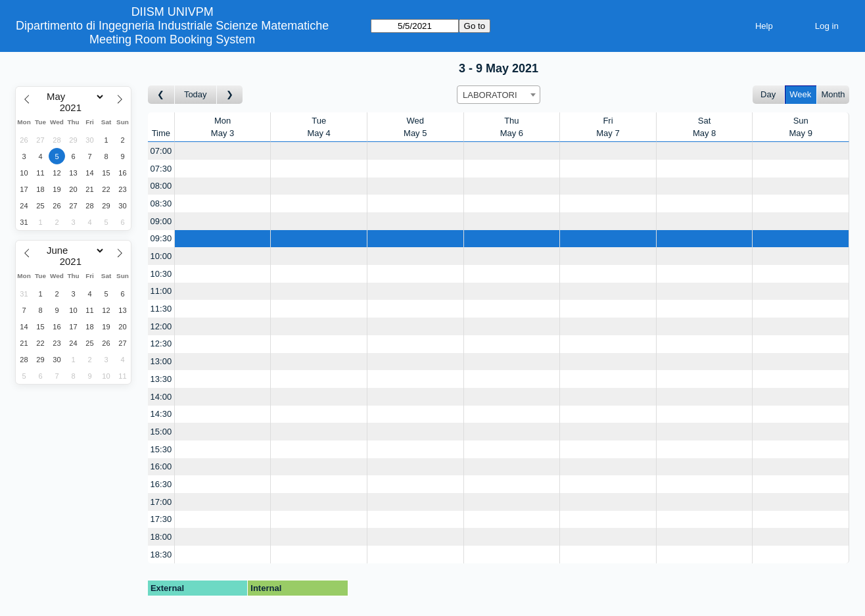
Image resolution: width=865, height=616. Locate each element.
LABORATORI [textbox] (490, 95)
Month (833, 94)
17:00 (161, 502)
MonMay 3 (222, 127)
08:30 (161, 203)
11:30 (161, 309)
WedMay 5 (415, 127)
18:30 (161, 555)
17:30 (161, 519)
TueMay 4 (318, 127)
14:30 (161, 414)
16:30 (161, 484)
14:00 (161, 397)
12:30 (161, 344)
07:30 (161, 169)
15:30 (161, 449)
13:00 (161, 361)
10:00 (161, 256)
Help (764, 26)
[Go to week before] (161, 95)
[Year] (74, 108)
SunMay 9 (800, 127)
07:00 (161, 151)
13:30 (161, 379)
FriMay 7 (608, 127)
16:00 (161, 466)
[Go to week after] (230, 95)
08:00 (161, 186)
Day (768, 94)
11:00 (161, 291)
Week (800, 94)
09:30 (161, 238)
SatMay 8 (704, 127)
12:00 (161, 326)
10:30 (161, 274)
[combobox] (499, 95)
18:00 (161, 537)
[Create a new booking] (223, 151)
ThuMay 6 (512, 127)
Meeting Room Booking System (172, 39)
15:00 (161, 432)
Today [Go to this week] (196, 94)
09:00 (161, 221)
